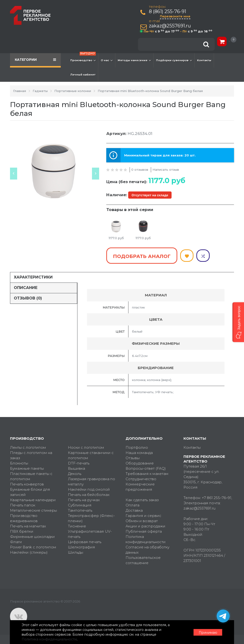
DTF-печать (79, 463)
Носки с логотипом (86, 447)
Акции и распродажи (145, 526)
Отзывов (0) (28, 298)
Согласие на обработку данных (147, 549)
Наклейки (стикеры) (29, 552)
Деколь (75, 473)
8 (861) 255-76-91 (168, 12)
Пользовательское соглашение (143, 560)
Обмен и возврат (142, 521)
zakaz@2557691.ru (170, 26)
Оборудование (140, 463)
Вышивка (76, 468)
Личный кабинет (83, 75)
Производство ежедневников (24, 518)
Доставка (134, 510)
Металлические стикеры (33, 510)
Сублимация (80, 505)
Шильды (76, 552)
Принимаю (208, 632)
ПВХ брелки (22, 531)
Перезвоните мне (175, 16)
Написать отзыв (166, 170)
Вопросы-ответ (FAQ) (146, 468)
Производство (83, 58)
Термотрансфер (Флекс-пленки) (91, 518)
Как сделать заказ (142, 500)
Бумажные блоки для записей (30, 492)
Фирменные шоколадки (32, 536)
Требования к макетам (147, 473)
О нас (107, 60)
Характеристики (33, 277)
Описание (26, 288)
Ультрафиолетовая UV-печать (90, 534)
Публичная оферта (144, 531)
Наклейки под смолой (89, 489)
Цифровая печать (85, 542)
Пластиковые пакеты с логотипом (31, 476)
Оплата (132, 505)
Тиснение (77, 526)
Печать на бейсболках (89, 494)
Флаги (16, 542)
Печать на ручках (84, 500)
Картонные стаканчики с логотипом (91, 455)
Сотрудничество (141, 479)
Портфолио (137, 447)
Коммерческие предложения (140, 487)
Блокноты (19, 463)
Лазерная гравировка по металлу (91, 481)
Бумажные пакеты (27, 468)
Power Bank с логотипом (33, 547)
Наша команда (139, 452)
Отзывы (133, 458)
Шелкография (81, 547)
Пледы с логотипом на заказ (31, 455)
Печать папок (23, 505)
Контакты (204, 60)
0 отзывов (140, 170)
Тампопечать (80, 510)
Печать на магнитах (28, 526)
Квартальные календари (33, 500)
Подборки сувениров (174, 60)
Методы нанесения (134, 60)
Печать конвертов (27, 484)
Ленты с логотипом (28, 447)
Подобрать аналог (142, 256)
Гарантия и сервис (143, 515)
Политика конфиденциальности (146, 539)
